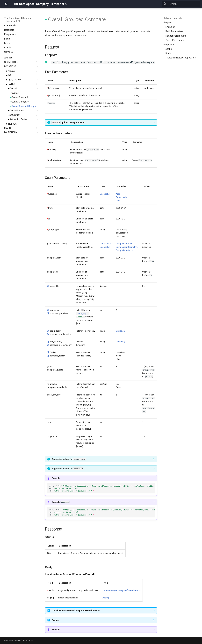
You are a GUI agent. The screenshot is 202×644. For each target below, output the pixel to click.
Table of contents (173, 18)
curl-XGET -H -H (102, 488)
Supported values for (69, 459)
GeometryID (121, 197)
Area (118, 194)
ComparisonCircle (124, 250)
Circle (118, 201)
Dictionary (120, 331)
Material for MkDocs (24, 640)
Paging (106, 598)
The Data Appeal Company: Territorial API (19, 20)
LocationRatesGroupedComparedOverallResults (76, 610)
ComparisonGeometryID (127, 247)
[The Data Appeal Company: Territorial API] (6, 4)
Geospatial (105, 194)
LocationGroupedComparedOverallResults (122, 590)
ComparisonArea (124, 244)
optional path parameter (68, 122)
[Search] (181, 4)
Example (56, 478)
